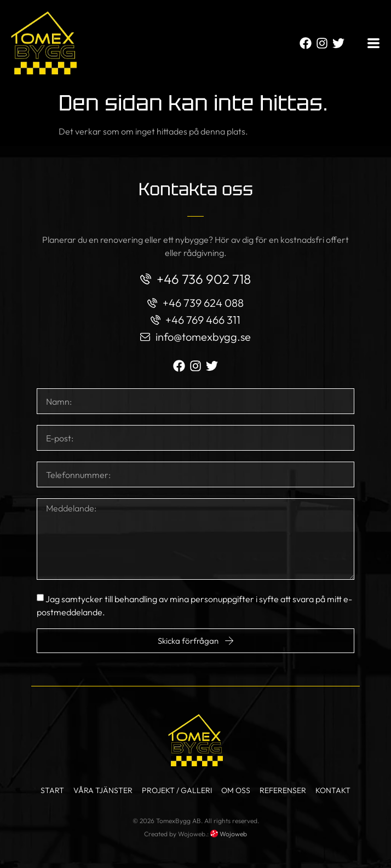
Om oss (236, 790)
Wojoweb (229, 834)
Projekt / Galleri (177, 790)
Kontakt (333, 790)
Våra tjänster (103, 790)
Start (52, 790)
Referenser (283, 790)
